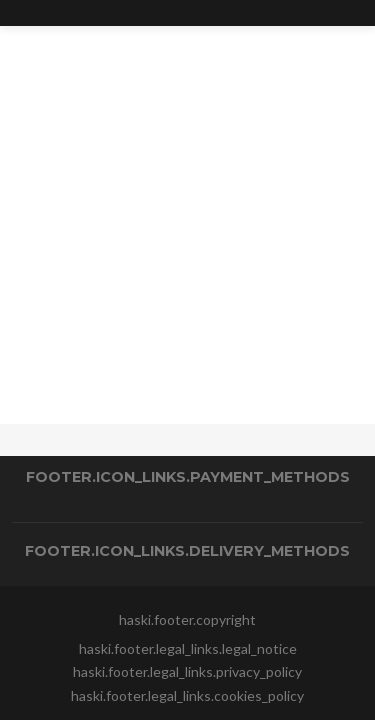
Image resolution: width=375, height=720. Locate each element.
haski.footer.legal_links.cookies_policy (187, 695)
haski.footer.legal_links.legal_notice (188, 648)
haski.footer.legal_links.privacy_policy (187, 671)
